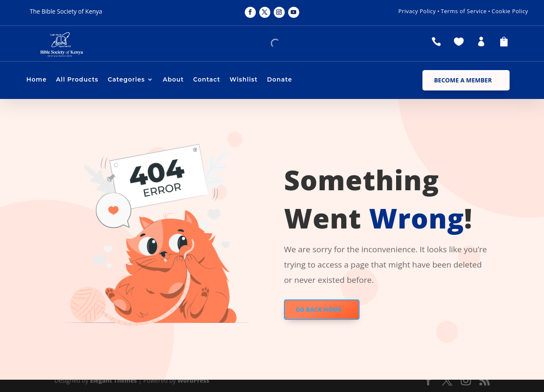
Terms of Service (464, 11)
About (173, 80)
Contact (207, 80)
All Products (77, 80)
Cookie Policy (510, 11)
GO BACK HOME (319, 309)
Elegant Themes (113, 380)
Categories (126, 80)
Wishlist (244, 80)
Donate (279, 80)
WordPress (193, 380)
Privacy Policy (417, 11)
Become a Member (463, 80)
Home (37, 80)
